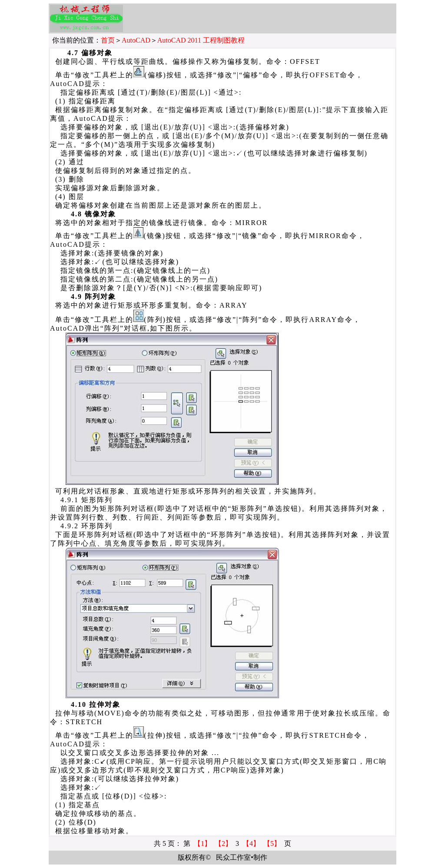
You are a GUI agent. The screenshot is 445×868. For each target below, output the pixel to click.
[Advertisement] (266, 19)
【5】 (272, 843)
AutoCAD (136, 40)
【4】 (251, 843)
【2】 (223, 843)
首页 (108, 40)
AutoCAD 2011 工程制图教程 (201, 40)
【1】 (203, 843)
